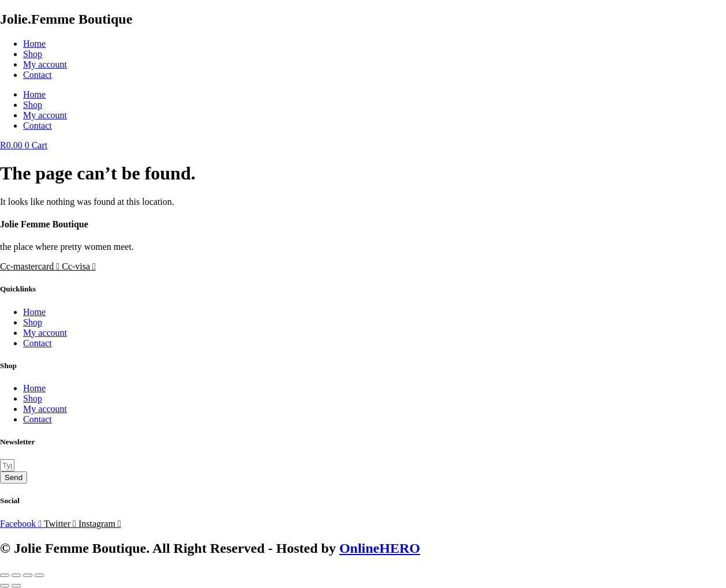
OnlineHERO (380, 548)
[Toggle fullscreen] (16, 575)
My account (45, 64)
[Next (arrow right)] (16, 586)
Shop (33, 54)
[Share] (28, 575)
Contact (38, 75)
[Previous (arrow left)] (5, 586)
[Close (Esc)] (39, 575)
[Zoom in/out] (5, 575)
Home (34, 44)
